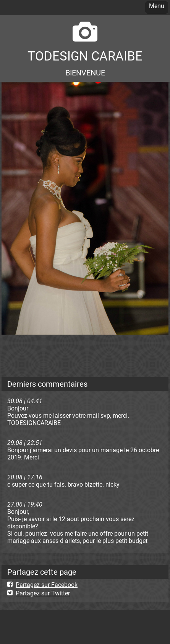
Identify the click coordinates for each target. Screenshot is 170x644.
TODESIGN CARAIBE (85, 56)
